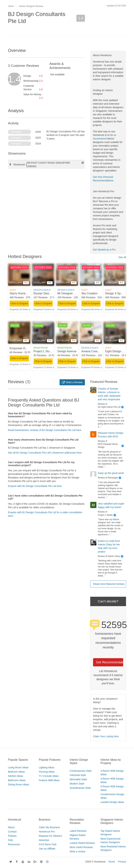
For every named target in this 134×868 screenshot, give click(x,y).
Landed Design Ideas (112, 802)
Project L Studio (43, 351)
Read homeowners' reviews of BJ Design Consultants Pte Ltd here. (45, 430)
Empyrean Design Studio (25, 348)
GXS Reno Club (48, 844)
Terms (112, 862)
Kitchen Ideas (16, 776)
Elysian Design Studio (47, 293)
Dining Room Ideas (19, 785)
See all (122, 257)
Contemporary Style (81, 771)
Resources (14, 844)
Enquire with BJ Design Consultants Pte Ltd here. (35, 486)
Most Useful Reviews (81, 847)
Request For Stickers (50, 836)
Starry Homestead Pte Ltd (26, 293)
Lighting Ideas (47, 767)
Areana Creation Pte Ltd (97, 351)
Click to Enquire (19, 303)
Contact (12, 832)
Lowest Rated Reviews (82, 843)
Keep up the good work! (111, 473)
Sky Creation (90, 293)
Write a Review (72, 382)
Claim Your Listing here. (106, 736)
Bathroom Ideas (17, 780)
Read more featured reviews (109, 584)
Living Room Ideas (18, 767)
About (11, 827)
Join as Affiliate (47, 849)
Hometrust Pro (47, 832)
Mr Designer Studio (70, 293)
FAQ (10, 840)
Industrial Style (78, 775)
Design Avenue (67, 351)
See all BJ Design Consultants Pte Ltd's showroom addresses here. (45, 453)
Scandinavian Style (80, 788)
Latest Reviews (78, 831)
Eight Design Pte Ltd (118, 351)
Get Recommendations (110, 662)
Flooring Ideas (47, 772)
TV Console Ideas (49, 776)
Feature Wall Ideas (49, 780)
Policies (12, 836)
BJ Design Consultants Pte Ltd (37, 17)
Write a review (77, 851)
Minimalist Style (78, 779)
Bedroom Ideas (16, 772)
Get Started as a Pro (104, 250)
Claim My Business (49, 827)
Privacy (122, 862)
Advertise (44, 840)
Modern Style (77, 784)
